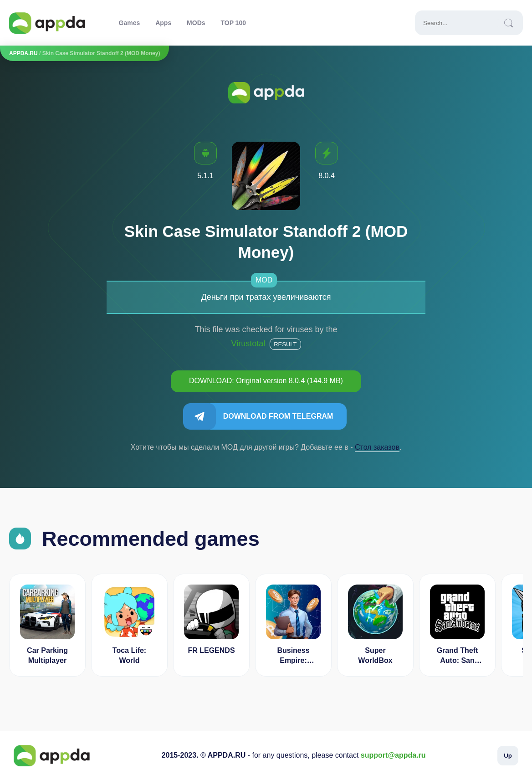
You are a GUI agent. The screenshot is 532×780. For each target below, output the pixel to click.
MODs (196, 23)
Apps (163, 23)
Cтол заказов (377, 447)
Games (130, 23)
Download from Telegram (278, 416)
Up (508, 756)
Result (285, 344)
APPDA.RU (23, 53)
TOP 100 (233, 23)
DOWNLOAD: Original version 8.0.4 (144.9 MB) (266, 381)
